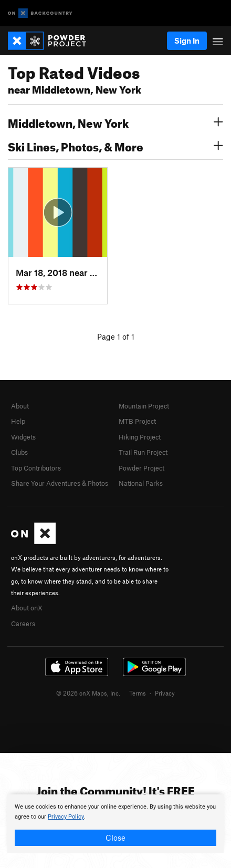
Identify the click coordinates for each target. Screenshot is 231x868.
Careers (23, 624)
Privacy (165, 693)
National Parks (141, 483)
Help (18, 421)
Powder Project (141, 468)
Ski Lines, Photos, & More (115, 146)
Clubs (19, 452)
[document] (115, 824)
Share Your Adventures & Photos (60, 483)
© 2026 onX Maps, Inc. (88, 693)
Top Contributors (36, 468)
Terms (138, 693)
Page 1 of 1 (116, 336)
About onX (27, 608)
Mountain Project (144, 406)
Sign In (187, 40)
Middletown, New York (115, 122)
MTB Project (137, 421)
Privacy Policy (66, 817)
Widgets (23, 437)
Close (115, 838)
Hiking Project (140, 437)
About (20, 406)
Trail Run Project (143, 452)
